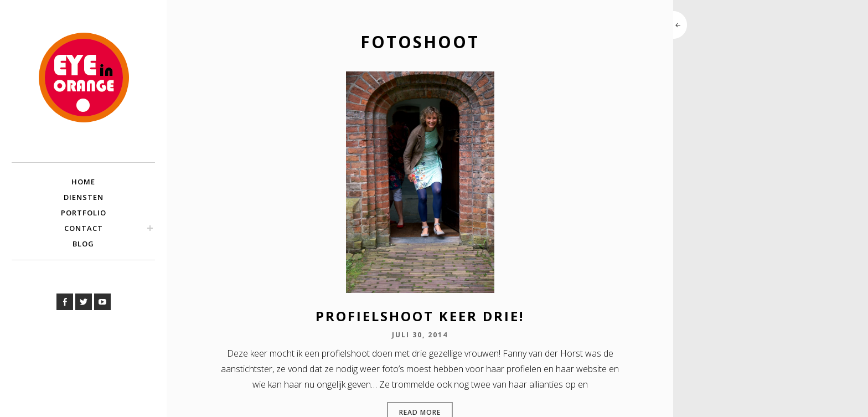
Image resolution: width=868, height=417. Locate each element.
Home (83, 182)
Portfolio (84, 213)
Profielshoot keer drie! (420, 316)
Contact (84, 228)
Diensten (84, 197)
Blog (83, 244)
